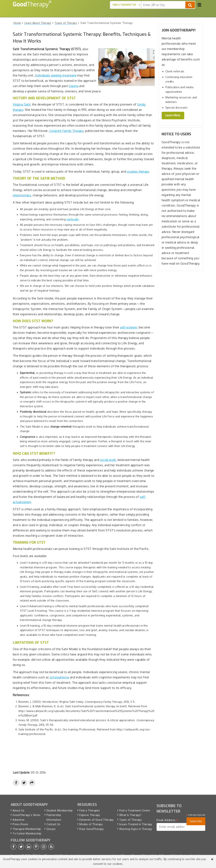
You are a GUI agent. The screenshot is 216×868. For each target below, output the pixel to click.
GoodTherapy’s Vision (26, 815)
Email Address (168, 820)
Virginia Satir (22, 104)
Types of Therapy (130, 820)
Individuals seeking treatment (56, 75)
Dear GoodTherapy (92, 829)
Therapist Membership (27, 829)
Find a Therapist (90, 810)
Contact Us (53, 824)
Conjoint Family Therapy (66, 131)
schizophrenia (59, 677)
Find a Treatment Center (135, 810)
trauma (74, 86)
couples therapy (138, 171)
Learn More (173, 115)
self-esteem (129, 327)
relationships (22, 195)
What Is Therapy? (130, 815)
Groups (51, 829)
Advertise (19, 820)
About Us (18, 810)
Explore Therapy (90, 815)
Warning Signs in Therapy (136, 829)
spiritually (72, 219)
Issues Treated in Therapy (136, 824)
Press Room (20, 824)
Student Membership (60, 810)
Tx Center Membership (27, 833)
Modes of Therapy (91, 824)
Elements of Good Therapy (96, 820)
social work (108, 460)
